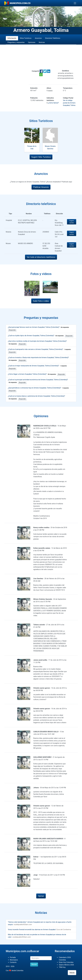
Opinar (41, 896)
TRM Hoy (62, 967)
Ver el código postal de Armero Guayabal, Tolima (69, 103)
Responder (12, 330)
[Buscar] (41, 958)
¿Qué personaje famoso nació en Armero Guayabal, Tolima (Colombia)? (39, 327)
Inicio (72, 973)
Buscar (34, 964)
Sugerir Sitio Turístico (41, 157)
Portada (13, 957)
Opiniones (32, 42)
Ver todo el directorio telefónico (41, 257)
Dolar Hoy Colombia (66, 962)
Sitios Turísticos (26, 38)
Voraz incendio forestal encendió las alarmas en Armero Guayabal (32, 930)
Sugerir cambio (72, 222)
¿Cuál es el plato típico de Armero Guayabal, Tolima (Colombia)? (36, 336)
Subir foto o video (41, 301)
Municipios (14, 960)
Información (12, 38)
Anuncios (38, 38)
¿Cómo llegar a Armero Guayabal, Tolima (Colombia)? (32, 374)
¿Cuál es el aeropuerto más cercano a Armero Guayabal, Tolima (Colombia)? (40, 349)
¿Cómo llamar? (53, 103)
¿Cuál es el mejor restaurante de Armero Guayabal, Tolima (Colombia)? (38, 366)
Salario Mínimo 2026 (66, 965)
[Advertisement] (41, 57)
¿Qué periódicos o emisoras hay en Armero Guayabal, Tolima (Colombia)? (39, 388)
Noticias (42, 42)
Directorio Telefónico (53, 38)
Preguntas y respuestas (16, 42)
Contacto (13, 962)
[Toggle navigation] (75, 3)
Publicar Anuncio (41, 187)
